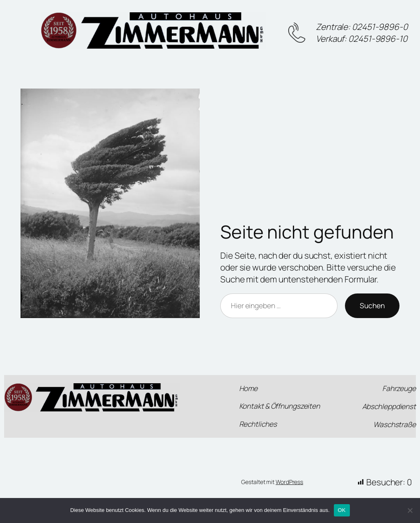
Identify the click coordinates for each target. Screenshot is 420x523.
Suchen (372, 305)
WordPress (289, 482)
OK (342, 510)
